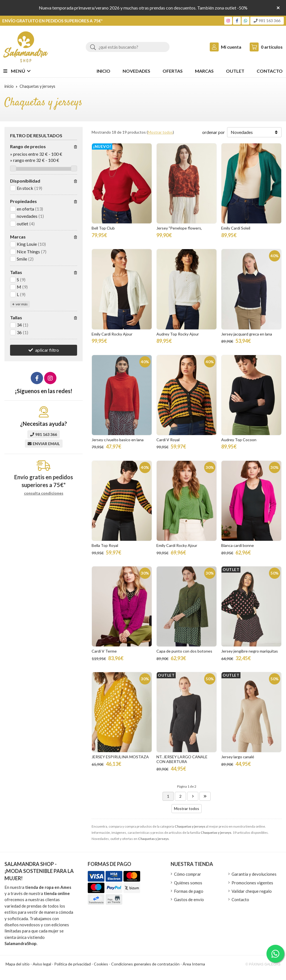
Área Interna (194, 964)
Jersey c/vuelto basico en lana (118, 440)
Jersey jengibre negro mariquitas (250, 651)
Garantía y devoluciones (254, 874)
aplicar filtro (47, 350)
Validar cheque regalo (252, 891)
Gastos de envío (189, 899)
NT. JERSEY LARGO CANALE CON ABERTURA (182, 759)
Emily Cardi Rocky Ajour (112, 334)
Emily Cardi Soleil (236, 228)
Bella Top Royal (105, 545)
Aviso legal (42, 964)
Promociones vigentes (252, 883)
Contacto (240, 899)
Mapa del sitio (18, 964)
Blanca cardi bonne (238, 545)
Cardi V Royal (168, 440)
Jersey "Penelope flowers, (179, 228)
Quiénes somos (188, 883)
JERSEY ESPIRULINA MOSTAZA (120, 757)
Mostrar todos (160, 132)
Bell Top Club (103, 228)
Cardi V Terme (104, 651)
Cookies (101, 964)
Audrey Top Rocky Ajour (178, 334)
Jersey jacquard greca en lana (247, 334)
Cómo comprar (188, 874)
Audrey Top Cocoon (239, 440)
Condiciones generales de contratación (145, 964)
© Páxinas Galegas (263, 964)
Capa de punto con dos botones (184, 651)
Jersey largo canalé (238, 757)
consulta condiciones (44, 493)
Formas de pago (189, 891)
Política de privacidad (72, 964)
